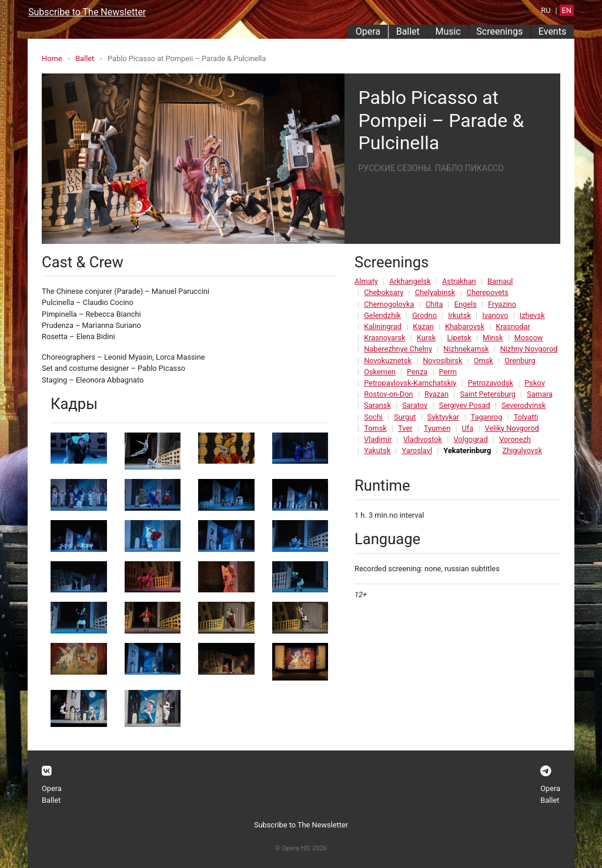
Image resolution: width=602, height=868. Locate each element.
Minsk (493, 338)
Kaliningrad (383, 326)
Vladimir (378, 439)
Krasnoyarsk (384, 338)
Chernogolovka (389, 304)
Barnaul (500, 281)
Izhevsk (532, 315)
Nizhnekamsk (466, 349)
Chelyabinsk (435, 292)
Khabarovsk (465, 326)
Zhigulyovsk (523, 450)
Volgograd (470, 439)
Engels (466, 304)
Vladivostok (423, 439)
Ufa (468, 428)
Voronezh (515, 439)
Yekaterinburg (467, 450)
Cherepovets (488, 292)
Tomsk (375, 428)
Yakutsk (377, 450)
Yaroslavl (417, 450)
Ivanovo (495, 315)
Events (552, 31)
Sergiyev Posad (465, 405)
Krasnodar (513, 326)
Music (448, 31)
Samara (540, 394)
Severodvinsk (524, 405)
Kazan (423, 326)
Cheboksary (384, 292)
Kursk (426, 338)
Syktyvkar (443, 417)
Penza (417, 372)
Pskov (535, 383)
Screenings (499, 31)
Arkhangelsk (410, 281)
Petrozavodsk (491, 383)
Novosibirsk (442, 361)
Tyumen (437, 428)
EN (567, 10)
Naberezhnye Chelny (398, 349)
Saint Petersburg (487, 394)
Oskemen (380, 372)
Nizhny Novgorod (529, 349)
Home (52, 58)
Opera (368, 31)
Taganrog (487, 417)
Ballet (408, 31)
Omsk (484, 361)
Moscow (529, 338)
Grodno (424, 315)
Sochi (373, 417)
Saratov (415, 405)
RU (546, 10)
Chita (434, 304)
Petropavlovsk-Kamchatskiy (410, 383)
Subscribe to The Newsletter (87, 12)
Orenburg (520, 361)
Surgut (405, 417)
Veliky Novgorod (512, 428)
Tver (405, 428)
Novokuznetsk (388, 361)
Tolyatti (526, 417)
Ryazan (437, 394)
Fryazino (502, 304)
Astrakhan (459, 281)
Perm (448, 372)
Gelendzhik (382, 315)
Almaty (366, 281)
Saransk (377, 405)
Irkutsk (459, 315)
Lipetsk (459, 338)
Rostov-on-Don (388, 394)
